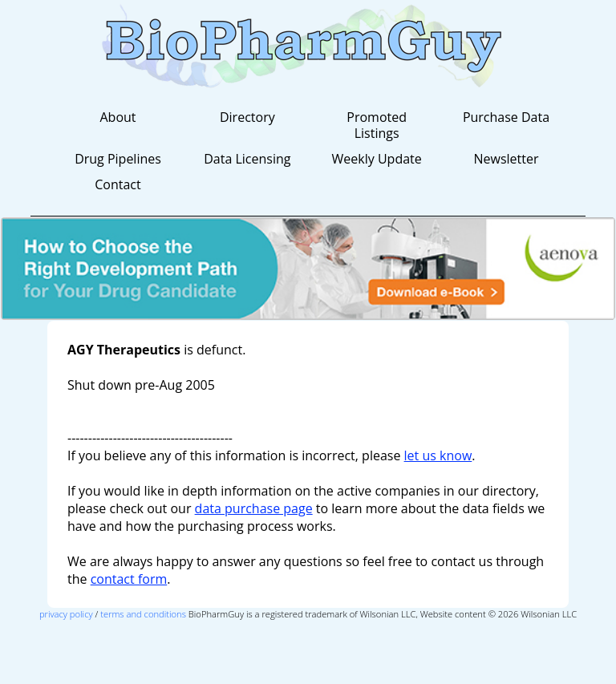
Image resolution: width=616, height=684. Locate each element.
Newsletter (506, 159)
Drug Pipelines (118, 159)
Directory (247, 117)
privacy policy (66, 614)
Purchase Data (506, 117)
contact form (129, 579)
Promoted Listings (377, 125)
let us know (438, 455)
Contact (118, 184)
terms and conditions (143, 614)
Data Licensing (247, 159)
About (118, 117)
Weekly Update (377, 159)
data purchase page (254, 508)
